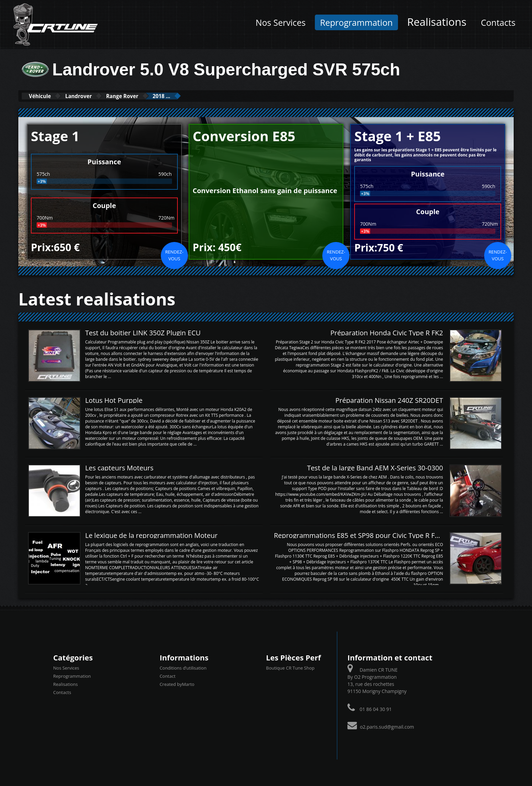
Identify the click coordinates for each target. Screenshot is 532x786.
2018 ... (193, 96)
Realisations (437, 22)
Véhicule (44, 96)
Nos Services (280, 22)
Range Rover (145, 96)
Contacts (498, 22)
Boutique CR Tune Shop (290, 668)
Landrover (92, 96)
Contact (167, 676)
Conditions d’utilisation (183, 668)
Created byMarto (177, 684)
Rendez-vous (174, 255)
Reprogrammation (356, 22)
